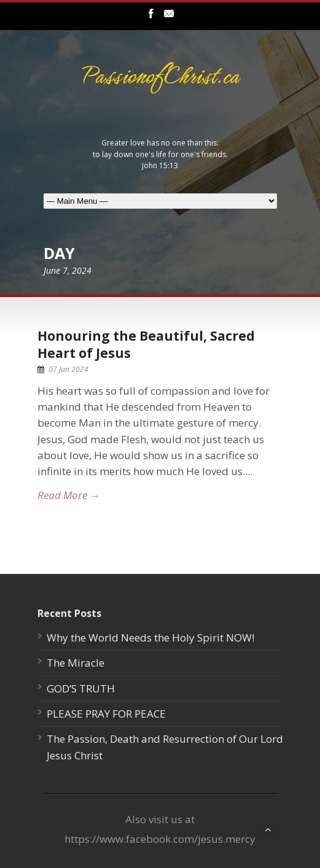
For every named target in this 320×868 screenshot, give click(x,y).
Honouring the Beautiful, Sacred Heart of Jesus (146, 344)
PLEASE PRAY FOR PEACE (106, 714)
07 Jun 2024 (68, 369)
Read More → (69, 495)
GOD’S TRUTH (81, 688)
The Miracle (76, 663)
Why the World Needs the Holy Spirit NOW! (150, 637)
